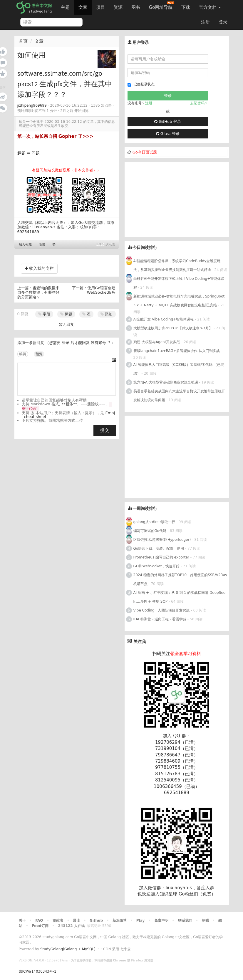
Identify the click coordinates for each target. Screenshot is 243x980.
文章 (83, 7)
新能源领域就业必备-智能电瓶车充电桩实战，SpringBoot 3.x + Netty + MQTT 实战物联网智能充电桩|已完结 (179, 301)
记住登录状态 (141, 84)
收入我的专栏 (39, 268)
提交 (105, 430)
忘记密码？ (199, 103)
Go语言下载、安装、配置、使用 (159, 548)
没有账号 (98, 343)
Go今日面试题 (145, 152)
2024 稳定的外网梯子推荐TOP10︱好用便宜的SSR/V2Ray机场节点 (180, 579)
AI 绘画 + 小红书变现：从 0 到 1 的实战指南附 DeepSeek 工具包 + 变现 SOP (180, 597)
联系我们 (185, 920)
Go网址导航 (162, 6)
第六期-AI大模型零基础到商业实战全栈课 (166, 382)
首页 (23, 41)
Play (140, 920)
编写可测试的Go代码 (150, 531)
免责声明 (161, 920)
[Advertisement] (169, 199)
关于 (22, 920)
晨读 (76, 920)
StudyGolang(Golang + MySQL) (68, 949)
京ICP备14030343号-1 (38, 971)
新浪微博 (120, 920)
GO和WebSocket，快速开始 (156, 566)
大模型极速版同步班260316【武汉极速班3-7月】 (173, 328)
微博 (42, 245)
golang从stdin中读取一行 (154, 522)
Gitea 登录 (168, 134)
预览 (39, 354)
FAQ (39, 920)
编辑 (23, 354)
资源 (118, 7)
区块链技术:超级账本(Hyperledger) (162, 540)
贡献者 (58, 920)
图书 (136, 7)
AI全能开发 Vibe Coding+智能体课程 (164, 319)
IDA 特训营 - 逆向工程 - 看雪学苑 (160, 619)
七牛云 (125, 949)
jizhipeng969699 (32, 105)
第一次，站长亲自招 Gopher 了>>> (56, 136)
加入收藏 (25, 245)
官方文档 (210, 7)
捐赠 (205, 920)
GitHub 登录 (167, 122)
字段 (44, 314)
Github (96, 920)
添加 (107, 314)
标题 (66, 314)
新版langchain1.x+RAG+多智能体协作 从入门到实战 (177, 351)
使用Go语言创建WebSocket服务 (101, 290)
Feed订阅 (40, 926)
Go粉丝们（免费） (197, 894)
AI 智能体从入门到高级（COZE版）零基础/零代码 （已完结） (179, 369)
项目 (100, 7)
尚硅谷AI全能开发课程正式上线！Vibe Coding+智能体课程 (179, 283)
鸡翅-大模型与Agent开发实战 (157, 342)
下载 (186, 7)
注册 (205, 22)
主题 (65, 7)
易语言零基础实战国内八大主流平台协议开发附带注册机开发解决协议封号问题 (179, 396)
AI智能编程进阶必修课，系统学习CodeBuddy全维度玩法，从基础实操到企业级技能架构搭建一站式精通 (177, 265)
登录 (223, 22)
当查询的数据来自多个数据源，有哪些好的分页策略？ (38, 292)
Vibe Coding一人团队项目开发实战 (162, 610)
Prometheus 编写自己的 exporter (161, 557)
